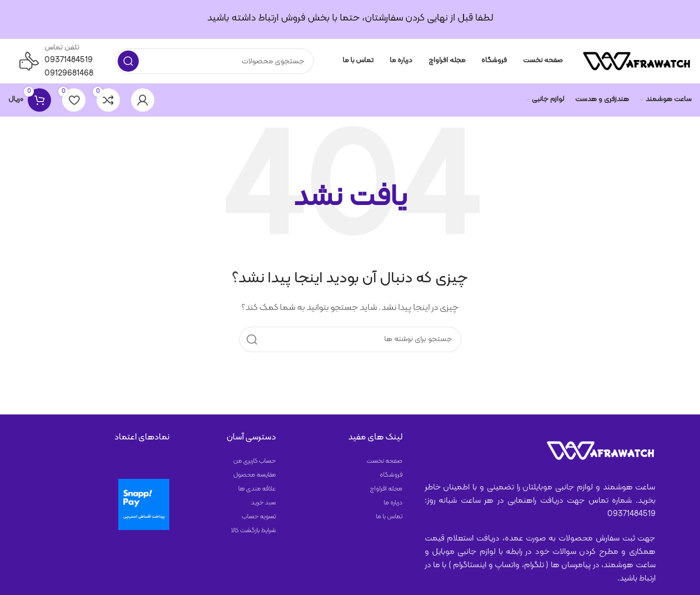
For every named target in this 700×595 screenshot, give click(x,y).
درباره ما (393, 503)
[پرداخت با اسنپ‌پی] (144, 505)
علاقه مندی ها (257, 489)
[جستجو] (215, 61)
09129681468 (69, 74)
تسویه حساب (259, 517)
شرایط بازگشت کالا (253, 531)
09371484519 (69, 60)
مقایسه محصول (255, 475)
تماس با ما (389, 517)
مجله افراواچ (386, 489)
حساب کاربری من (255, 461)
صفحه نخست (384, 461)
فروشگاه (391, 475)
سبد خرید (263, 503)
